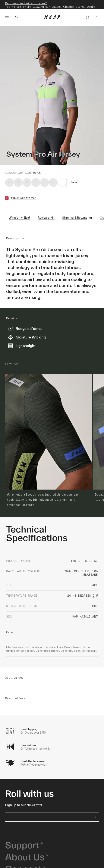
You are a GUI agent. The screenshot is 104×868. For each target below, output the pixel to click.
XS (10, 187)
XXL (53, 187)
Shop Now (51, 9)
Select (75, 187)
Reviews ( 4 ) (46, 223)
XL (45, 187)
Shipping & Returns (77, 223)
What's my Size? (19, 223)
